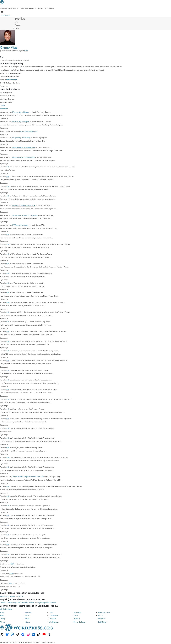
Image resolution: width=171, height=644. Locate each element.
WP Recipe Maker (6, 609)
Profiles (20, 19)
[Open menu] (2, 12)
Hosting (2, 619)
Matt (100, 616)
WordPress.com (104, 612)
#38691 (11, 583)
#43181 (12, 564)
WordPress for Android (7, 596)
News (2, 616)
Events (76, 616)
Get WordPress (5, 15)
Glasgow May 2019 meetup (21, 138)
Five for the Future (80, 622)
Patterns (27, 622)
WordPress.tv (54, 622)
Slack (26, 51)
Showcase (28, 612)
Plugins (27, 619)
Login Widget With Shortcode (47, 603)
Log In (17, 28)
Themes (27, 616)
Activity (2, 106)
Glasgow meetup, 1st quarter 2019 (23, 148)
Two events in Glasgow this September (25, 215)
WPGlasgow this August (20, 225)
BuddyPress (103, 622)
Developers (53, 619)
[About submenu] (41, 9)
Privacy (2, 622)
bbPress (21, 596)
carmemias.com (12, 80)
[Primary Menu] (16, 22)
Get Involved (78, 612)
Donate (77, 619)
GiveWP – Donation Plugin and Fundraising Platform (17, 603)
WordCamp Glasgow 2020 (29, 131)
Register (18, 25)
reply (8, 167)
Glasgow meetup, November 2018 (23, 157)
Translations (4, 109)
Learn (51, 612)
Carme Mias (9, 47)
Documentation (54, 616)
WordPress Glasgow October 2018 (24, 206)
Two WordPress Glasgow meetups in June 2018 (28, 477)
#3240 (11, 574)
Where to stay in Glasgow (21, 112)
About (2, 612)
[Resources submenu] (33, 9)
